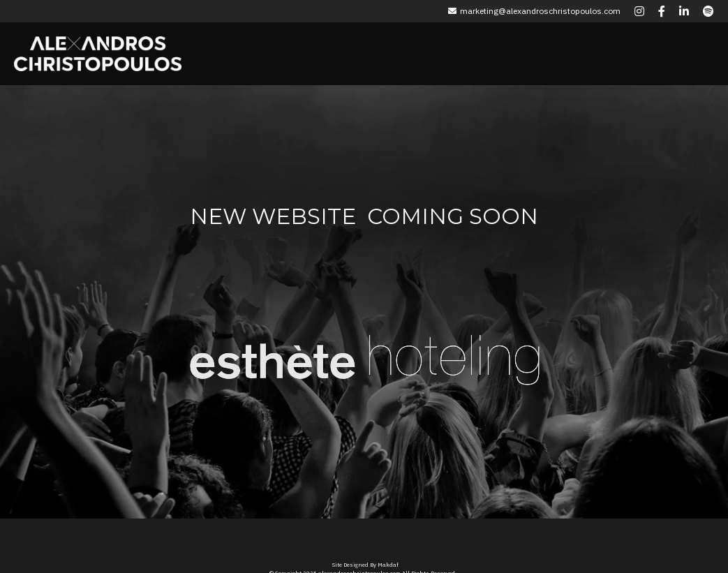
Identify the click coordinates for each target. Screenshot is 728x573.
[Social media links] (639, 11)
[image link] (273, 350)
